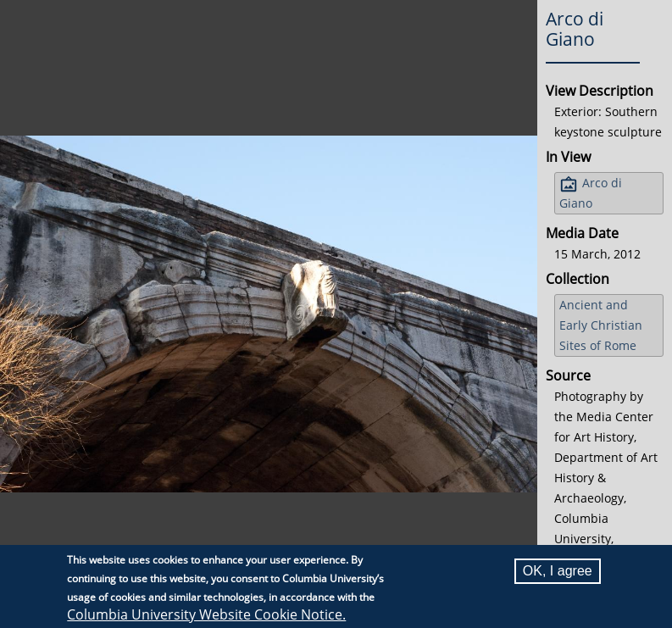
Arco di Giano (591, 193)
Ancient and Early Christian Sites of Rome (601, 325)
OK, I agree (558, 571)
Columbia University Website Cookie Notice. (206, 614)
